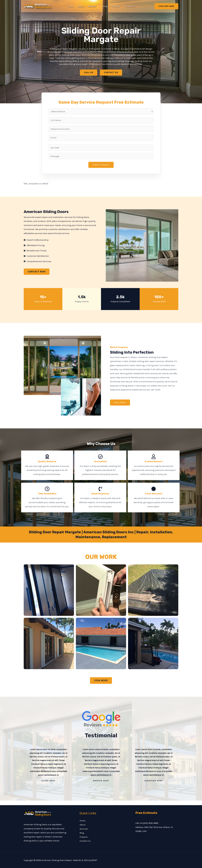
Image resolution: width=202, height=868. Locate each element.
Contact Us (128, 6)
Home (72, 6)
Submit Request (101, 165)
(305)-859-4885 (151, 823)
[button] (97, 6)
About (81, 6)
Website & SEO (81, 860)
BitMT (94, 860)
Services (94, 6)
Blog (105, 6)
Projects (115, 6)
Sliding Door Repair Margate (101, 35)
